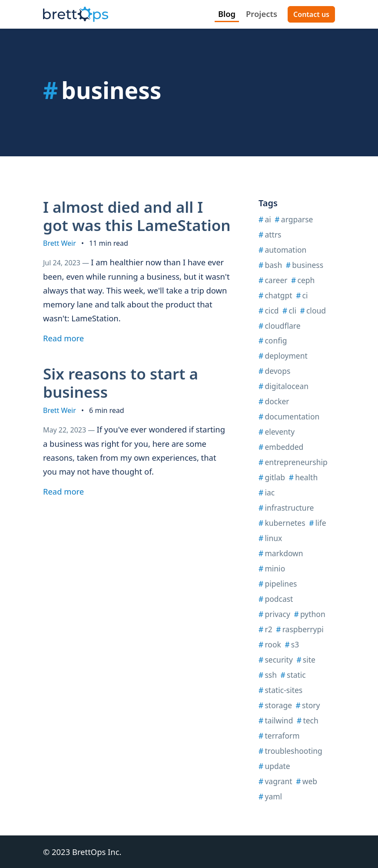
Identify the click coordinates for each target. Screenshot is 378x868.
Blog (227, 14)
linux (270, 538)
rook (270, 644)
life (317, 523)
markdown (281, 553)
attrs (270, 234)
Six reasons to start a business (121, 383)
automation (282, 250)
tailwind (276, 720)
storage (275, 705)
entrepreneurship (293, 462)
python (309, 614)
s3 (292, 644)
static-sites (280, 690)
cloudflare (280, 326)
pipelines (278, 584)
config (273, 340)
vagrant (275, 781)
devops (274, 371)
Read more (66, 338)
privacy (274, 614)
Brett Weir (60, 243)
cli (289, 310)
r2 (265, 629)
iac (267, 492)
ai (265, 219)
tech (308, 720)
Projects (262, 14)
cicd (269, 310)
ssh (268, 675)
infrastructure (286, 508)
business (305, 265)
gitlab (272, 477)
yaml (270, 796)
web (307, 781)
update (274, 766)
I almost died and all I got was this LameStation (137, 216)
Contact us (311, 14)
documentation (289, 416)
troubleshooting (290, 751)
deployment (283, 356)
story (308, 705)
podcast (276, 599)
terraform (279, 736)
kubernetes (282, 523)
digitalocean (283, 386)
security (276, 660)
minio (272, 568)
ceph (303, 280)
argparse (294, 219)
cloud (313, 310)
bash (270, 265)
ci (302, 295)
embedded (281, 447)
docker (274, 401)
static (293, 675)
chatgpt (275, 295)
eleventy (277, 432)
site (306, 660)
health (303, 477)
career (273, 280)
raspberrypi (300, 629)
